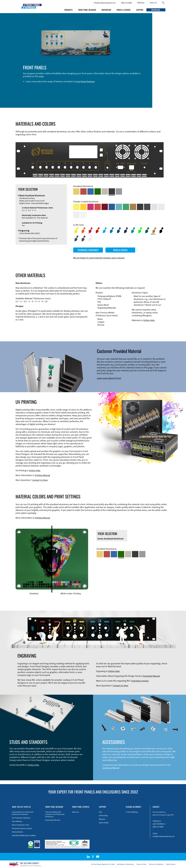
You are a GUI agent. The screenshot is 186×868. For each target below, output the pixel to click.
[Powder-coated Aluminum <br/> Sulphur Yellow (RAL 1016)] (76, 207)
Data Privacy (171, 864)
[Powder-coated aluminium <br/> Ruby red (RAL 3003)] (105, 207)
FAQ (100, 812)
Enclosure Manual (111, 768)
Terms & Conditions (156, 864)
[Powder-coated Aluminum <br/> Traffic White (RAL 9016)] (83, 215)
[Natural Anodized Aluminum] (119, 191)
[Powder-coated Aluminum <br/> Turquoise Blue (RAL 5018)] (119, 207)
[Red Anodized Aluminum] (83, 191)
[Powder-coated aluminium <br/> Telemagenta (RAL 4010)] (91, 207)
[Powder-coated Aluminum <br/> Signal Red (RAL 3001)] (98, 207)
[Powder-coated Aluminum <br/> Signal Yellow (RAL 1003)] (83, 207)
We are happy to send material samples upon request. (99, 258)
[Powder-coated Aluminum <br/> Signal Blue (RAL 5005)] (112, 207)
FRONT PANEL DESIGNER (87, 10)
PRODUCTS (68, 10)
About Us (153, 3)
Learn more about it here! (109, 378)
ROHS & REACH (120, 250)
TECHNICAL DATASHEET (88, 250)
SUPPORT (140, 10)
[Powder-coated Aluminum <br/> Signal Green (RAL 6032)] (126, 207)
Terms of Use (141, 864)
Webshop (141, 3)
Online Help (149, 320)
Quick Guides (104, 823)
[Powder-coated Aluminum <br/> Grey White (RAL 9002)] (76, 215)
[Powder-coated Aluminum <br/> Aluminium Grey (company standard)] (154, 207)
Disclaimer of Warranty (125, 864)
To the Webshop (132, 812)
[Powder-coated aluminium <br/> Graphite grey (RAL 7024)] (147, 207)
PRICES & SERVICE (124, 10)
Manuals (102, 819)
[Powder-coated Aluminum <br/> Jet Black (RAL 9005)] (140, 207)
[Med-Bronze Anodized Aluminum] (105, 191)
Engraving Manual (151, 676)
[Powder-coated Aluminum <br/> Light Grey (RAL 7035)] (161, 207)
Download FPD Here (53, 820)
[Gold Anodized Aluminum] (76, 191)
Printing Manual (43, 475)
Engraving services (140, 681)
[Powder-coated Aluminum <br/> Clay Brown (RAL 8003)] (133, 207)
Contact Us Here (40, 480)
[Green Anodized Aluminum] (98, 191)
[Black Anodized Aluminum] (112, 191)
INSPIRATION (106, 10)
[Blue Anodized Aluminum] (91, 191)
